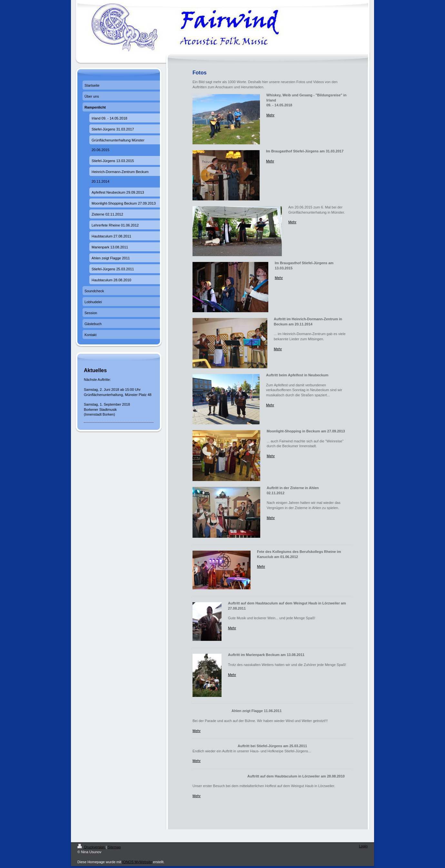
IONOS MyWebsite (137, 862)
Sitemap (114, 847)
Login (363, 846)
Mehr (270, 115)
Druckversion (92, 847)
